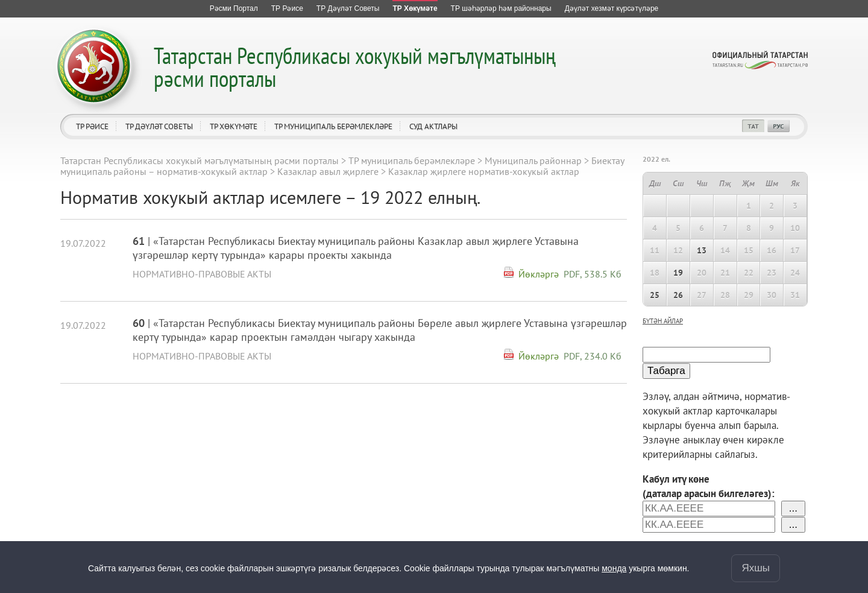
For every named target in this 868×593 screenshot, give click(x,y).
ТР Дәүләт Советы (159, 126)
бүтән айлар (663, 321)
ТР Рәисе (92, 126)
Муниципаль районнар (533, 160)
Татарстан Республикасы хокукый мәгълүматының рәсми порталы (355, 67)
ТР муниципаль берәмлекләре (333, 126)
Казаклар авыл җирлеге (328, 171)
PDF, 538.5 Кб (593, 274)
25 (655, 295)
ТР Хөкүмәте (234, 126)
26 (678, 295)
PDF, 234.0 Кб (593, 356)
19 (678, 273)
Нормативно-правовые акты (202, 274)
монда (614, 568)
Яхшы (756, 568)
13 (702, 250)
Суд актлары (433, 126)
